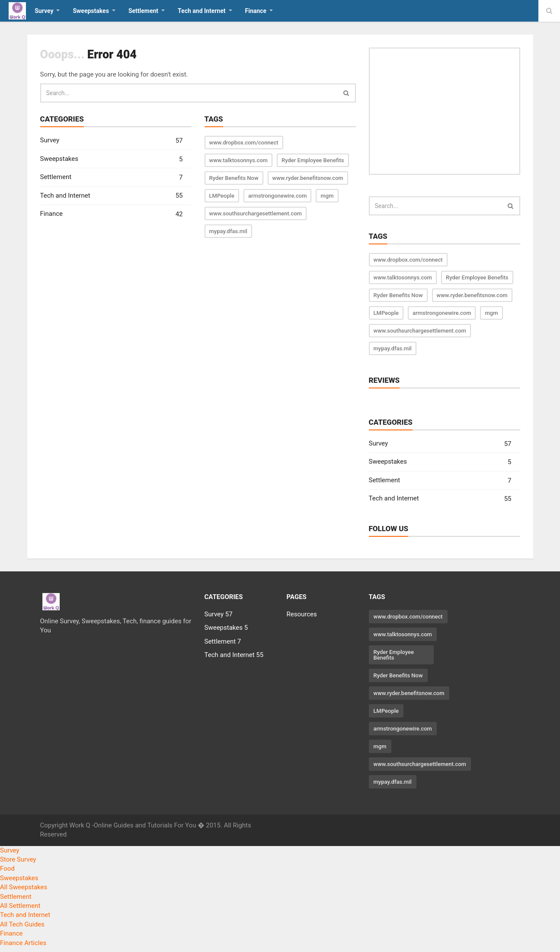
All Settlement (20, 906)
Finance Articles (23, 943)
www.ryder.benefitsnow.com (308, 178)
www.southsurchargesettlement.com (256, 213)
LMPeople (222, 196)
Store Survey (18, 859)
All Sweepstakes (24, 887)
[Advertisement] (445, 111)
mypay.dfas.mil (228, 231)
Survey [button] (44, 11)
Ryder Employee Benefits (313, 160)
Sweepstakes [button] (91, 11)
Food (7, 869)
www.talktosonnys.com (238, 160)
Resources (302, 614)
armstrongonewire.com (277, 196)
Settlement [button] (143, 11)
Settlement (112, 178)
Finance (112, 214)
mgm (327, 196)
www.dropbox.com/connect (244, 143)
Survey (112, 141)
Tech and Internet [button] (202, 11)
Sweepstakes (112, 159)
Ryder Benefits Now (234, 178)
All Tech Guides (22, 924)
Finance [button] (256, 11)
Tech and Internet (112, 196)
